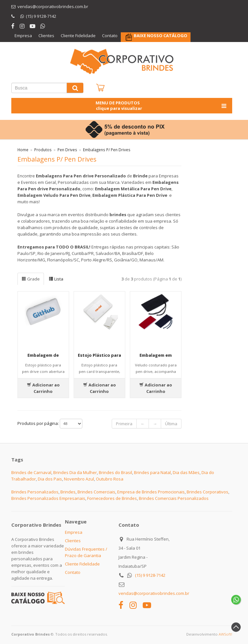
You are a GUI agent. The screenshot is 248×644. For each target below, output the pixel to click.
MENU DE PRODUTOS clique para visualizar (162, 106)
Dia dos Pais (50, 479)
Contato (110, 36)
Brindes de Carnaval (31, 472)
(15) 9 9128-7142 (150, 575)
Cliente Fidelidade (78, 36)
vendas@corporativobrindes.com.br (154, 593)
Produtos (43, 150)
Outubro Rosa (110, 479)
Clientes (46, 36)
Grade (31, 279)
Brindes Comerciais (96, 492)
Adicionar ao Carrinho (43, 388)
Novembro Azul (79, 479)
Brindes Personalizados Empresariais (48, 498)
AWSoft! (225, 634)
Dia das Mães (186, 472)
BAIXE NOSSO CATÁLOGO (160, 36)
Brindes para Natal (152, 472)
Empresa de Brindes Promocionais (151, 492)
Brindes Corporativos (207, 492)
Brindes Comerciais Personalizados (174, 498)
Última (171, 424)
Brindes (68, 492)
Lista (56, 279)
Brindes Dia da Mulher (75, 472)
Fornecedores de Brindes (112, 498)
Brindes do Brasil (115, 472)
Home (23, 150)
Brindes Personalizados (35, 492)
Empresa (23, 36)
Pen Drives (67, 150)
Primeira (124, 424)
